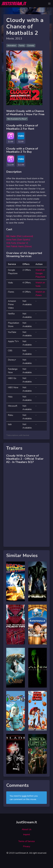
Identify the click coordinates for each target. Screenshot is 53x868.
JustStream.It (26, 822)
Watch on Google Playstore (40, 273)
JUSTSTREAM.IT (14, 4)
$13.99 (21, 165)
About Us (27, 829)
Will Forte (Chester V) (17, 243)
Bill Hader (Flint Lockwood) (20, 236)
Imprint (27, 835)
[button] (49, 4)
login (24, 796)
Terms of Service (27, 841)
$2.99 (21, 142)
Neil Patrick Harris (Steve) (19, 246)
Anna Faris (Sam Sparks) (18, 240)
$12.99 (11, 165)
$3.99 (11, 142)
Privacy (27, 846)
